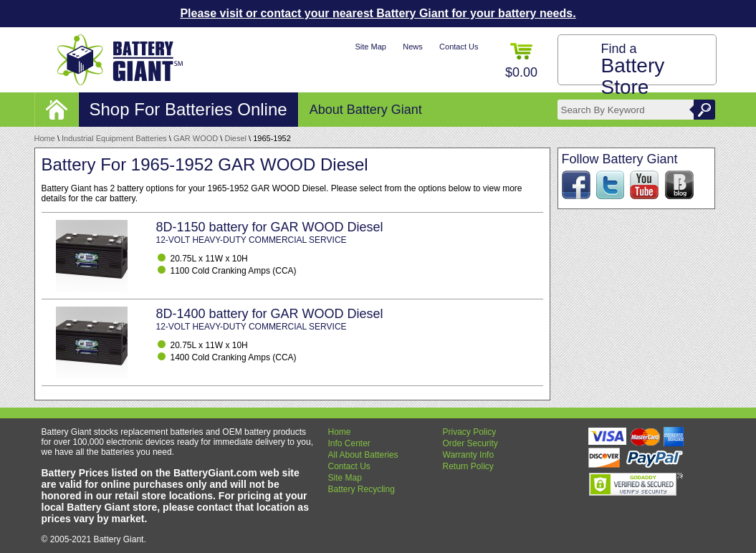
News (413, 47)
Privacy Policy (470, 432)
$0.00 (521, 61)
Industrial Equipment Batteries (114, 138)
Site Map (370, 47)
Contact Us (459, 47)
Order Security (470, 443)
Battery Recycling (362, 489)
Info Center (349, 443)
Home (45, 138)
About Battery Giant (366, 110)
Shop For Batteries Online (188, 109)
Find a (633, 70)
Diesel (235, 138)
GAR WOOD (196, 138)
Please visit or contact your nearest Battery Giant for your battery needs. (378, 13)
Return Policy (468, 466)
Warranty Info (469, 455)
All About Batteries (363, 455)
